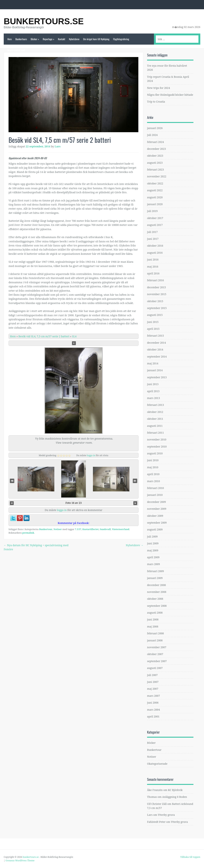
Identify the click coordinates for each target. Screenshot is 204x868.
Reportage (49, 39)
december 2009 (156, 502)
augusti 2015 (155, 315)
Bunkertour (46, 529)
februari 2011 (156, 433)
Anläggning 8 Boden (175, 797)
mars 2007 (153, 696)
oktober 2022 (155, 183)
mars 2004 (153, 710)
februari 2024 (156, 142)
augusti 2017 (155, 225)
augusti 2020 (155, 197)
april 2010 (153, 474)
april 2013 (153, 391)
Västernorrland (121, 529)
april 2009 (153, 557)
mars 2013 (153, 398)
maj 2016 (153, 267)
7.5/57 (78, 529)
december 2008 (156, 585)
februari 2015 (156, 336)
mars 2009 (153, 564)
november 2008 (157, 592)
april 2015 (153, 329)
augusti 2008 (155, 613)
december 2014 (156, 343)
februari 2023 (156, 170)
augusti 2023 (155, 163)
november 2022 (157, 176)
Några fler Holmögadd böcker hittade (170, 95)
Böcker (35, 39)
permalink (28, 533)
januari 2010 (155, 495)
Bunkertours (21, 39)
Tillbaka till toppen (190, 857)
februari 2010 (156, 488)
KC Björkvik (175, 790)
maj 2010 (153, 467)
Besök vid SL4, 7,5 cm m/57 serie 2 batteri (44, 336)
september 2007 (157, 661)
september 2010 (157, 446)
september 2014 (157, 357)
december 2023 (156, 149)
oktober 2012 (155, 412)
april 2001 (153, 716)
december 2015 (156, 287)
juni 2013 (153, 384)
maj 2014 (153, 363)
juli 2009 (152, 536)
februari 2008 (156, 633)
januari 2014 (155, 370)
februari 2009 (156, 571)
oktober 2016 (155, 246)
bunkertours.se (44, 21)
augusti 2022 (155, 190)
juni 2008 (153, 619)
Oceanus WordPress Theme (20, 861)
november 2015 (157, 294)
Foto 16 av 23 (74, 503)
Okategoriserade (157, 764)
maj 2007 (153, 689)
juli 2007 (152, 675)
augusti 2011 (155, 426)
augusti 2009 (155, 529)
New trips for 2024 (158, 88)
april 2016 (153, 273)
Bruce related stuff (16, 50)
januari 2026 (155, 128)
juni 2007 (153, 682)
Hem (10, 39)
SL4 (74, 336)
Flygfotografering (121, 39)
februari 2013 (156, 405)
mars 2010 (153, 481)
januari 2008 (155, 640)
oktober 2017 (155, 218)
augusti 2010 (155, 453)
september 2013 (157, 377)
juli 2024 (152, 135)
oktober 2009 (155, 516)
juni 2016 (153, 259)
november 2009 (157, 509)
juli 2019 (152, 211)
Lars (58, 146)
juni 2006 (153, 703)
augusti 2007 (155, 668)
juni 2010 (153, 460)
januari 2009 (155, 578)
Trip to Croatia (156, 102)
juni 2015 (153, 322)
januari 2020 (155, 204)
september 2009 (157, 523)
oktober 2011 (155, 419)
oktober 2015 (155, 301)
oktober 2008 (155, 599)
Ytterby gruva (166, 815)
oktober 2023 (155, 156)
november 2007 (157, 647)
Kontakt (61, 39)
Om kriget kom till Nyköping (96, 39)
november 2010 (157, 439)
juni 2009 (153, 543)
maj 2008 (153, 626)
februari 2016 (156, 280)
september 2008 (157, 606)
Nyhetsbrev (74, 39)
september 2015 (157, 308)
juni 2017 (153, 239)
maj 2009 (153, 550)
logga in (91, 455)
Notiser (58, 529)
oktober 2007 (155, 654)
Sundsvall (105, 529)
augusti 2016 (155, 253)
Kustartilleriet (90, 529)
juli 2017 (152, 232)
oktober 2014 (155, 349)
